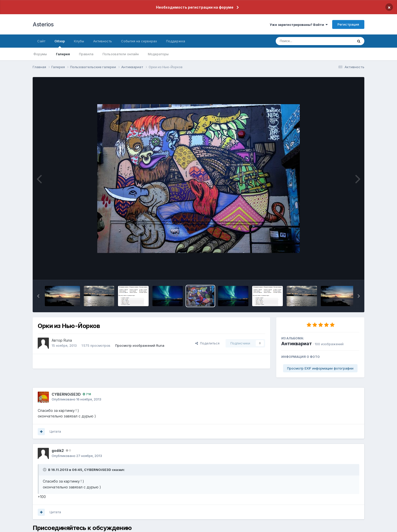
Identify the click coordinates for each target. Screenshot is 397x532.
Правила (86, 54)
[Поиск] (305, 41)
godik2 (58, 451)
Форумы (40, 54)
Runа (68, 340)
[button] (38, 296)
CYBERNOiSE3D (66, 394)
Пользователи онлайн (121, 54)
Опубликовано (76, 399)
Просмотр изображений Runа (140, 345)
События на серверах (139, 41)
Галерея (63, 54)
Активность (103, 41)
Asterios (43, 24)
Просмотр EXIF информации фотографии (320, 368)
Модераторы (158, 54)
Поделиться (207, 343)
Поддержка (176, 41)
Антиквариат (297, 344)
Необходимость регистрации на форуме (195, 7)
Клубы (79, 41)
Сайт (41, 41)
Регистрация (348, 24)
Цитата (55, 431)
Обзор (60, 43)
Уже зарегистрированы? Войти (299, 25)
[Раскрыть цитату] (45, 470)
